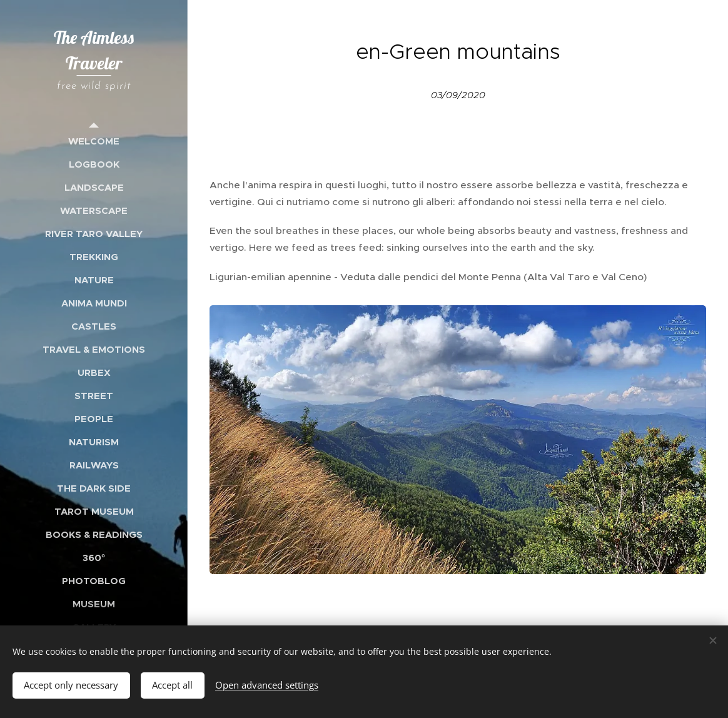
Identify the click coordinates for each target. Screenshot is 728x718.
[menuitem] (94, 141)
